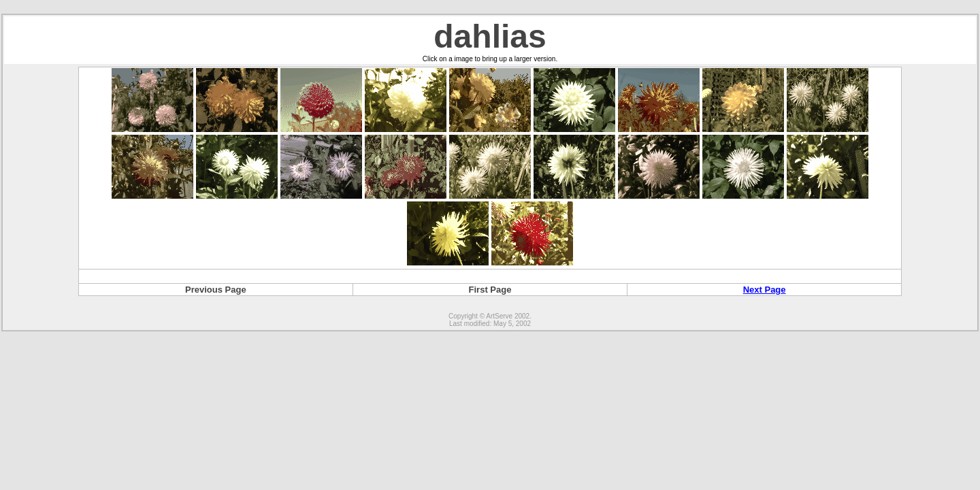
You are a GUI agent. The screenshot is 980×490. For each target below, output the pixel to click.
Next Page (765, 290)
